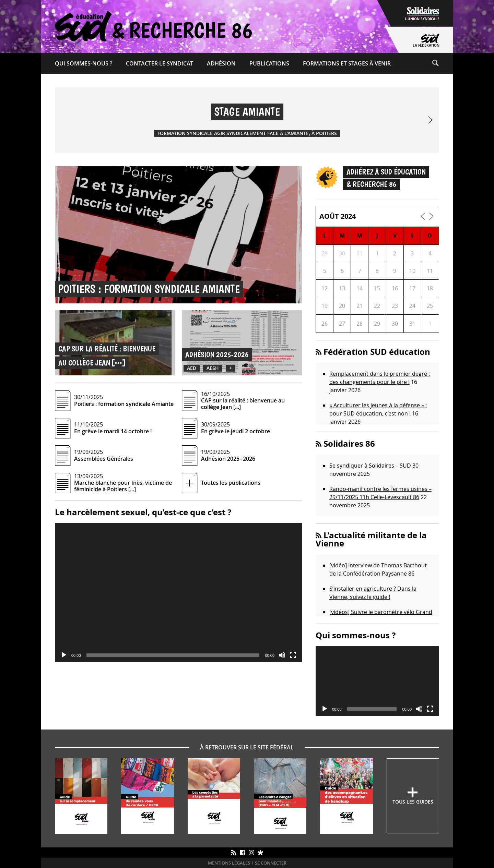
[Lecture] (64, 655)
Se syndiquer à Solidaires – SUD (370, 466)
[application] (178, 593)
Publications (269, 63)
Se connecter (271, 863)
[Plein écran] (293, 655)
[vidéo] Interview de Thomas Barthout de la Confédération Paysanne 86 (378, 569)
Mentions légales (229, 863)
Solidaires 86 (349, 444)
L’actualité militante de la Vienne (371, 539)
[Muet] (282, 655)
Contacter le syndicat (160, 63)
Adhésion (221, 63)
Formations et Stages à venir (347, 63)
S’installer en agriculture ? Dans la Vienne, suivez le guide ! (373, 593)
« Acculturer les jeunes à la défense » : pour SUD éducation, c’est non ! (378, 409)
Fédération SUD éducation (377, 352)
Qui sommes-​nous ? (84, 63)
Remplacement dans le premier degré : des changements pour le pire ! (380, 378)
